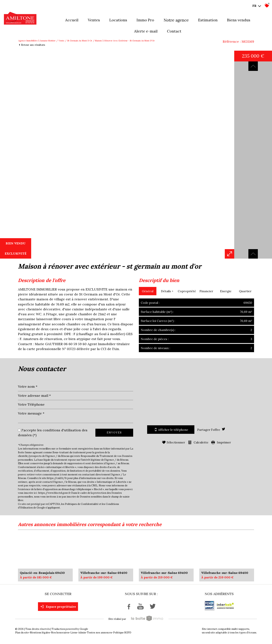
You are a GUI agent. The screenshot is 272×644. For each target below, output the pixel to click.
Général (148, 291)
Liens (74, 633)
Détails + (167, 291)
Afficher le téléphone (171, 430)
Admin (82, 633)
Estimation (208, 20)
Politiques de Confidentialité (82, 504)
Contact (174, 31)
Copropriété (187, 291)
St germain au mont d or (80, 41)
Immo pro (145, 20)
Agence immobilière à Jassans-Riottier (37, 41)
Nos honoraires (60, 633)
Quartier (245, 291)
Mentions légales (40, 633)
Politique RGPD (122, 633)
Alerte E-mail (146, 31)
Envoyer (114, 433)
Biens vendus (239, 20)
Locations (118, 20)
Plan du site (22, 633)
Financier (206, 291)
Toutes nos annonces (99, 633)
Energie (226, 291)
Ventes (94, 20)
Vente (61, 41)
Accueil (72, 20)
